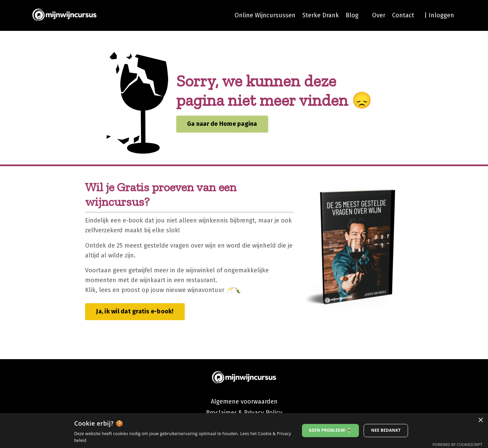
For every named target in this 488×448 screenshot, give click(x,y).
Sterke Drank (321, 15)
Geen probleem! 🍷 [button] (330, 430)
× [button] (480, 420)
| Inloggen (439, 15)
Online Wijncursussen (265, 15)
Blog (352, 15)
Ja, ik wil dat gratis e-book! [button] (135, 311)
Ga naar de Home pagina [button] (222, 124)
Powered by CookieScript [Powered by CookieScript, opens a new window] (457, 444)
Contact (403, 15)
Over (379, 15)
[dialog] (244, 431)
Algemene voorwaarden (244, 402)
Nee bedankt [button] (386, 430)
